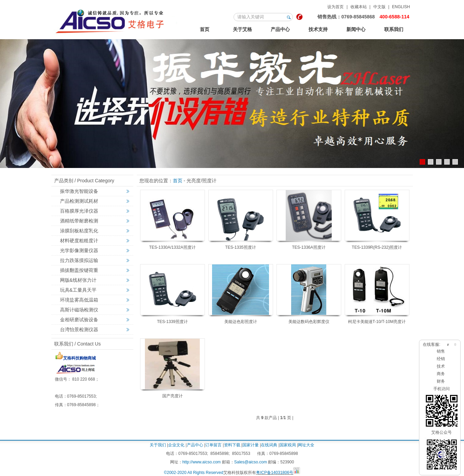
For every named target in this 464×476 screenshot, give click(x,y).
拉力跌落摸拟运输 (79, 260)
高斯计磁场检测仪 (79, 310)
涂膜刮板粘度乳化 (79, 231)
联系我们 (394, 29)
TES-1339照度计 (172, 322)
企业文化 (176, 445)
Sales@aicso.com (251, 462)
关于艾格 (242, 29)
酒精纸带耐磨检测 (79, 221)
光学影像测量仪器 (79, 250)
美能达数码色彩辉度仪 (309, 322)
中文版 (379, 7)
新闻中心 (356, 29)
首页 (205, 29)
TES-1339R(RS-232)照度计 (377, 247)
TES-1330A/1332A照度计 (172, 247)
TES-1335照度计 (240, 247)
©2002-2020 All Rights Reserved (194, 473)
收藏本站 (359, 7)
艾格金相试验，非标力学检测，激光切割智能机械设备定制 (116, 20)
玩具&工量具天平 (78, 290)
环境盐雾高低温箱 (79, 300)
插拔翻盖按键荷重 (79, 270)
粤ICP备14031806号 (275, 473)
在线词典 (269, 445)
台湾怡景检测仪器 (79, 329)
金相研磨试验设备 (79, 320)
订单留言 (213, 445)
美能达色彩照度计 (241, 322)
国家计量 (251, 445)
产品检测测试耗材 (79, 201)
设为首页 (335, 7)
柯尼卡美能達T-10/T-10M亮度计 (377, 322)
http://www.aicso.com (202, 462)
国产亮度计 (173, 396)
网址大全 (306, 445)
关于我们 (158, 445)
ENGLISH (401, 7)
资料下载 (232, 445)
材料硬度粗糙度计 (79, 241)
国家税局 (288, 445)
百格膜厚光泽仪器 (79, 211)
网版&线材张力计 (78, 280)
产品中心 (280, 29)
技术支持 (318, 29)
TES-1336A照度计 (309, 247)
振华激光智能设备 (79, 191)
